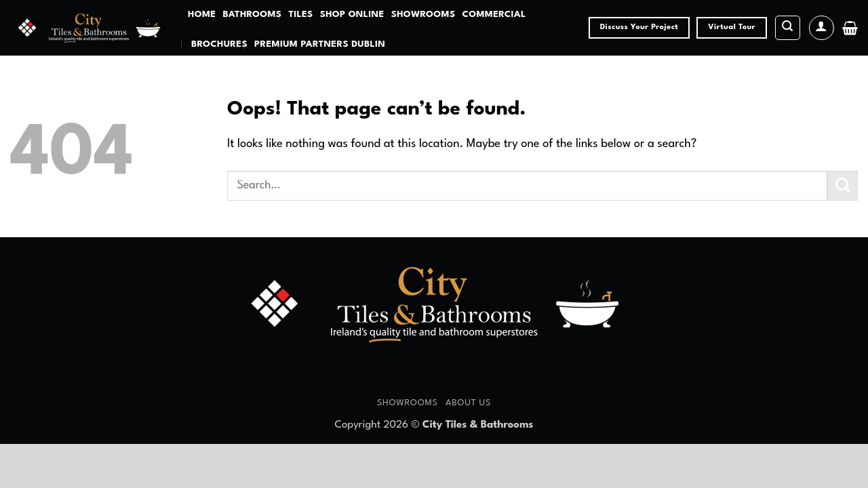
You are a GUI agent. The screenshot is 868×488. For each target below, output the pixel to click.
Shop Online (352, 15)
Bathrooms (252, 15)
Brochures (219, 44)
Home (202, 15)
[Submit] (843, 186)
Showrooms (423, 15)
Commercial (494, 15)
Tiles (300, 15)
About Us (468, 403)
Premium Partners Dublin (320, 44)
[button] (788, 28)
